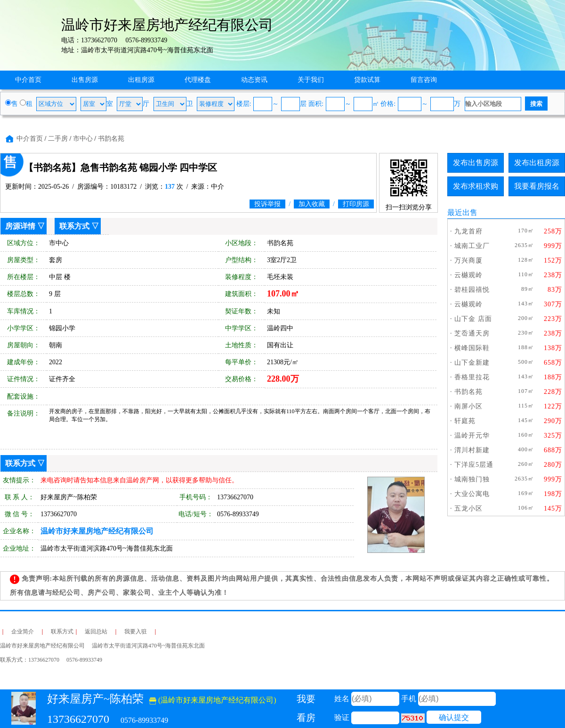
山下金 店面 (473, 319)
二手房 (58, 139)
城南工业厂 (472, 246)
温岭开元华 (472, 436)
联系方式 (74, 226)
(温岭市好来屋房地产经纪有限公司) (213, 700)
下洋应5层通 (474, 465)
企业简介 (23, 632)
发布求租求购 (476, 186)
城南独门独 (472, 479)
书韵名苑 (111, 139)
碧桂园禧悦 (472, 290)
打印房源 (356, 204)
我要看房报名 (537, 186)
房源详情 (20, 226)
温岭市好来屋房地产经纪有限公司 (97, 531)
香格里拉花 (472, 377)
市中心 (83, 139)
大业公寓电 (472, 494)
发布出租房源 (537, 163)
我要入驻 (136, 632)
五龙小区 (468, 508)
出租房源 (141, 80)
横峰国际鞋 (472, 348)
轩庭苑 (465, 421)
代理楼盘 (198, 80)
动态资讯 (254, 80)
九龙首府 (468, 231)
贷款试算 (367, 80)
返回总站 (96, 632)
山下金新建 (472, 363)
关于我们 (311, 80)
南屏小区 (468, 406)
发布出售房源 (476, 163)
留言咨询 (424, 80)
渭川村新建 (472, 450)
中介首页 (28, 80)
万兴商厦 (468, 260)
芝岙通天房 (472, 333)
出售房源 (85, 80)
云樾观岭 (468, 275)
